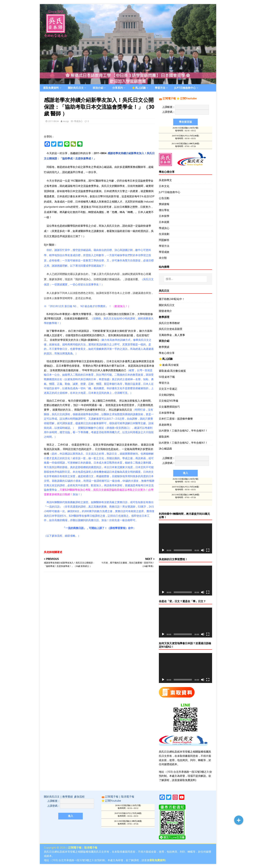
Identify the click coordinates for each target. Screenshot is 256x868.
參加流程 (79, 797)
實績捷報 (164, 204)
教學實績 (164, 347)
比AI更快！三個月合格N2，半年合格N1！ (183, 431)
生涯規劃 (164, 234)
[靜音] (203, 550)
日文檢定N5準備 (168, 401)
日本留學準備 (167, 413)
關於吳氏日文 (76, 88)
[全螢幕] (208, 550)
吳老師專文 (165, 180)
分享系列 (118, 88)
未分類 (163, 258)
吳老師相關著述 (53, 552)
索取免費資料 (51, 88)
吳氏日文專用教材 (169, 323)
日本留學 (164, 216)
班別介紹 (98, 88)
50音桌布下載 (167, 377)
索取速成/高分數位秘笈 (172, 371)
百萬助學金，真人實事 (172, 335)
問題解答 (164, 240)
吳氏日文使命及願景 (171, 329)
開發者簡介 (165, 311)
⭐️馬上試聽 (139, 88)
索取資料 (164, 437)
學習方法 (160, 88)
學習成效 (164, 252)
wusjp (66, 121)
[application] (185, 538)
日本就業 (164, 222)
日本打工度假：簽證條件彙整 (176, 419)
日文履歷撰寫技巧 (169, 407)
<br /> (128, 816)
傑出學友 (164, 210)
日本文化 (164, 186)
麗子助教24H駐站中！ (172, 299)
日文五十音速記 (168, 389)
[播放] (163, 550)
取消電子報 (128, 797)
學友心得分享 (167, 353)
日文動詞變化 (167, 395)
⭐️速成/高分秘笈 (169, 365)
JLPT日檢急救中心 (185, 88)
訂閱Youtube (189, 98)
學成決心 (78, 121)
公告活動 (164, 198)
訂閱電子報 (169, 98)
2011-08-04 (53, 121)
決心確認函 (165, 449)
